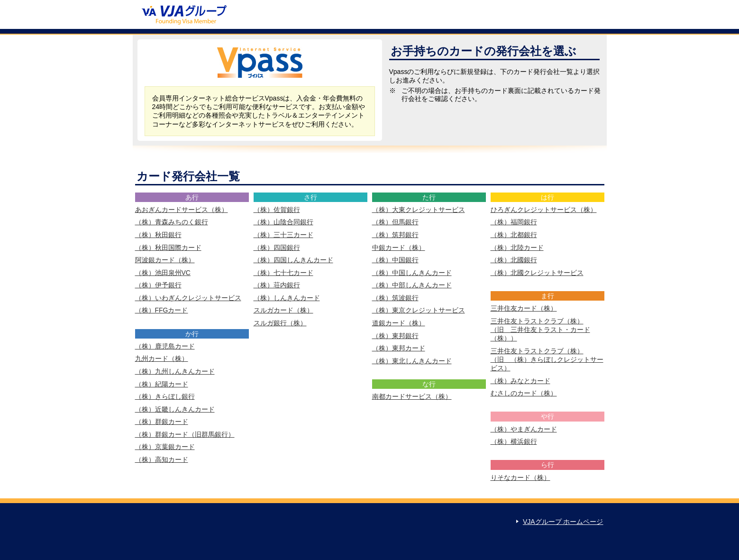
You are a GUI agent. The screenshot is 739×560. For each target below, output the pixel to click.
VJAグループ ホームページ (563, 522)
